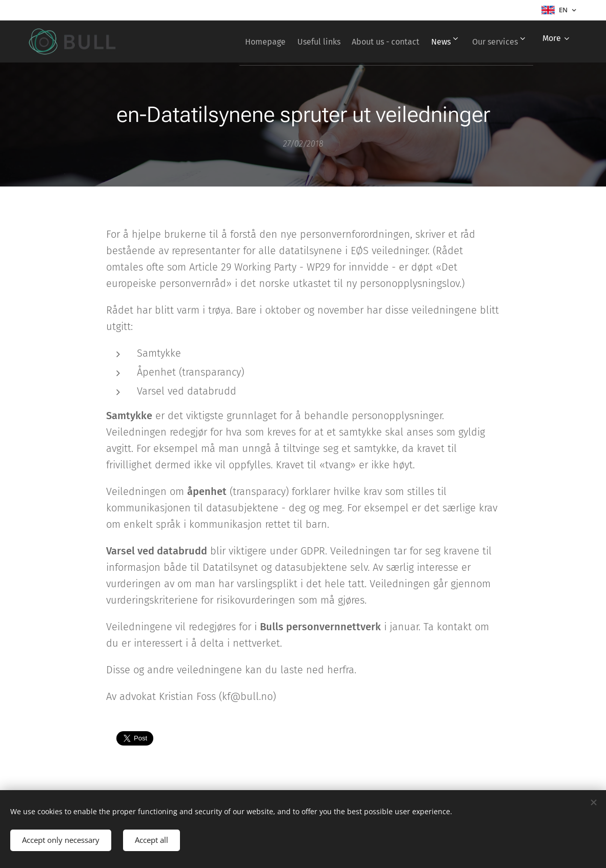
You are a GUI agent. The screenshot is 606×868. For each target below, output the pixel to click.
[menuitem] (240, 42)
